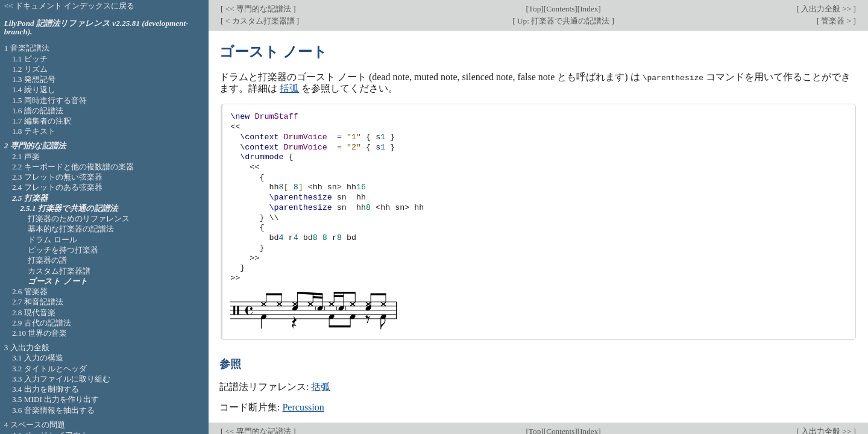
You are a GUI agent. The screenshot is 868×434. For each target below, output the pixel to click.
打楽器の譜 (47, 260)
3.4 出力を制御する (46, 389)
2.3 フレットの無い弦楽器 (57, 177)
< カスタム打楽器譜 (259, 21)
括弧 (289, 88)
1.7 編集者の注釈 (42, 121)
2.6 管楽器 (30, 291)
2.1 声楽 (26, 156)
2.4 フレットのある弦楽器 (57, 187)
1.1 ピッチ (30, 59)
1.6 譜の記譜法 (38, 111)
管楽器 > (836, 21)
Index (589, 9)
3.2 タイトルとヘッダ (49, 369)
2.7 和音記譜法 (38, 302)
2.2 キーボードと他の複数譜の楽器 (73, 167)
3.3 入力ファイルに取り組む (61, 379)
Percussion (303, 407)
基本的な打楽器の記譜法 (71, 229)
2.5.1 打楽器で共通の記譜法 (69, 208)
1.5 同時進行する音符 (49, 100)
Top (535, 9)
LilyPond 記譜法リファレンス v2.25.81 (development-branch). (96, 28)
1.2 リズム (30, 69)
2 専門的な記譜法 (35, 146)
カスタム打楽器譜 (59, 271)
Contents (560, 9)
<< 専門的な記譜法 (258, 9)
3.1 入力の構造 (38, 358)
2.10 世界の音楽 (40, 333)
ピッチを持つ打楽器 (63, 250)
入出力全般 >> (826, 9)
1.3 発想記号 (34, 79)
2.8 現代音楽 (34, 313)
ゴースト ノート (58, 281)
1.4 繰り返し (34, 90)
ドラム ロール (52, 240)
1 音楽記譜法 (27, 48)
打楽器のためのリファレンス (79, 219)
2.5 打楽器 (30, 198)
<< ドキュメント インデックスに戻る (70, 6)
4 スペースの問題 (35, 425)
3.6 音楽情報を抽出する (53, 410)
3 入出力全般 (27, 348)
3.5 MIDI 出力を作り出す (55, 399)
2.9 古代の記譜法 (42, 323)
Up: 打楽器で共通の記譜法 (564, 21)
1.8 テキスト (34, 131)
